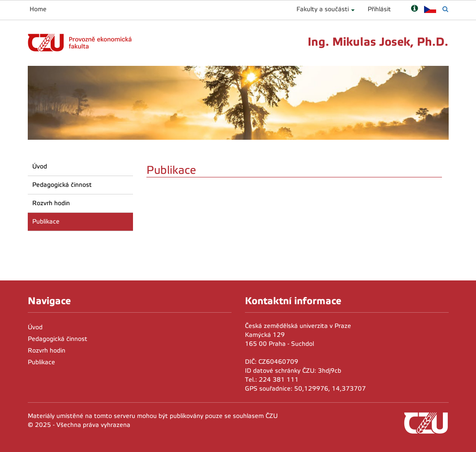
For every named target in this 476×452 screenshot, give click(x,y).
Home (38, 9)
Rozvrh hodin (51, 203)
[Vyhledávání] (445, 9)
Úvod (40, 166)
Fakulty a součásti (323, 9)
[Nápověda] (414, 9)
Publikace (46, 222)
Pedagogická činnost (62, 185)
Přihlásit (379, 9)
